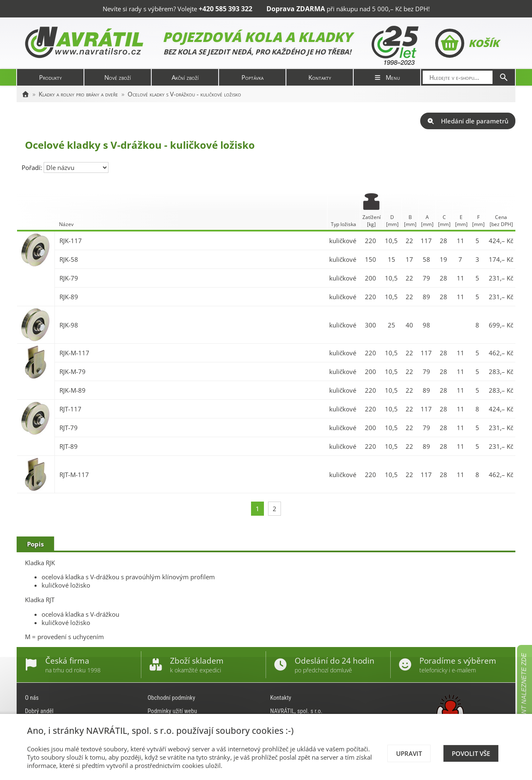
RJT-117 (70, 409)
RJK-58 (69, 259)
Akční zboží (185, 77)
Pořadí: (33, 167)
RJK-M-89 (73, 390)
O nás (32, 698)
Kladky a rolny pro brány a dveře (78, 94)
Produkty (50, 77)
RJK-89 (69, 297)
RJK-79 (69, 278)
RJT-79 (69, 428)
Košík (467, 43)
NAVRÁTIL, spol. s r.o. (296, 711)
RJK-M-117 (74, 353)
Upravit (409, 753)
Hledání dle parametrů (468, 121)
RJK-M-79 (73, 372)
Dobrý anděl (39, 711)
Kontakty (320, 77)
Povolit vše (471, 753)
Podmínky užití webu (172, 711)
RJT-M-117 (74, 475)
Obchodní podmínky (171, 698)
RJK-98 (69, 325)
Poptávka (252, 77)
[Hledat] (504, 77)
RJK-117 (71, 241)
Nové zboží (118, 77)
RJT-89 (69, 446)
